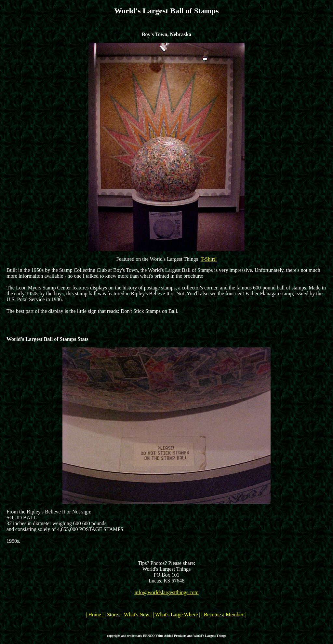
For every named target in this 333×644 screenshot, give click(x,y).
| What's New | (137, 615)
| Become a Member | (223, 615)
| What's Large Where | (176, 615)
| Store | (113, 615)
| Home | (95, 615)
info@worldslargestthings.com (166, 592)
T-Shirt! (209, 259)
